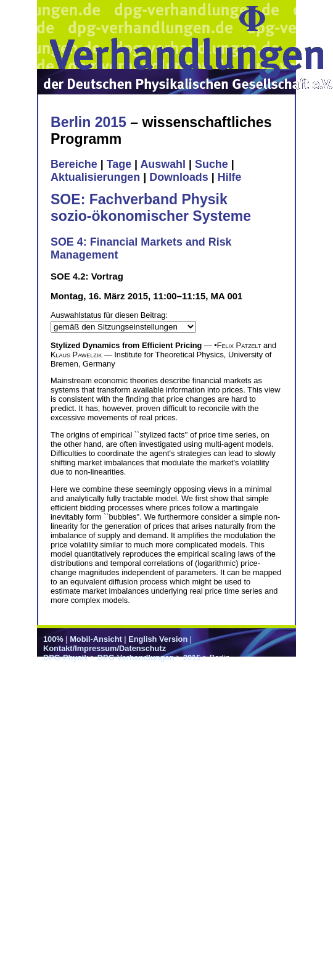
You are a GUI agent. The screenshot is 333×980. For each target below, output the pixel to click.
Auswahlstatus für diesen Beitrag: (109, 315)
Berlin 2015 (88, 122)
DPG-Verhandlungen (136, 658)
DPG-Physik (66, 658)
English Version (158, 639)
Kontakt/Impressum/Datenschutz (105, 648)
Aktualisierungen (95, 177)
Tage (119, 164)
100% (53, 639)
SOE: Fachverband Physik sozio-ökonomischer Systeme (151, 208)
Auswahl (163, 164)
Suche (212, 164)
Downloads (179, 177)
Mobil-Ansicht (96, 639)
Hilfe (230, 177)
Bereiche (74, 164)
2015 (192, 658)
